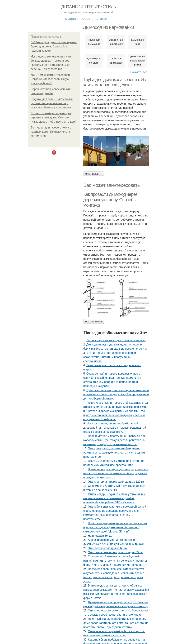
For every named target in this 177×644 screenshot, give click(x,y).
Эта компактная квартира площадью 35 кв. (116, 552)
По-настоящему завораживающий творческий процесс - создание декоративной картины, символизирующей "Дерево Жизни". (115, 527)
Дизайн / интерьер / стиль (88, 7)
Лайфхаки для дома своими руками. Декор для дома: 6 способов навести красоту (54, 46)
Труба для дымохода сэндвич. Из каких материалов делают (114, 82)
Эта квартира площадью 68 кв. (108, 548)
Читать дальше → (94, 174)
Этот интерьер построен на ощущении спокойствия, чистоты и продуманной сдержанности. (110, 357)
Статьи (102, 19)
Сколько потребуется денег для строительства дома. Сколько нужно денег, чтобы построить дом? (54, 117)
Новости (87, 19)
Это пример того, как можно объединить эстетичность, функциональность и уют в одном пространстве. (114, 453)
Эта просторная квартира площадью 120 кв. (116, 482)
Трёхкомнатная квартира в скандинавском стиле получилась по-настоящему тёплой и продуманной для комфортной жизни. (116, 394)
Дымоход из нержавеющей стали (138, 61)
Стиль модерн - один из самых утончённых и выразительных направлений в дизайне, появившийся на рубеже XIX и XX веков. (114, 498)
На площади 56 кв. (100, 536)
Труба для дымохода (94, 42)
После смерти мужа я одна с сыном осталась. (116, 340)
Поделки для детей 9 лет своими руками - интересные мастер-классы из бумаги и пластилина (52, 103)
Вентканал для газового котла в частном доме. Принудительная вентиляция (51, 132)
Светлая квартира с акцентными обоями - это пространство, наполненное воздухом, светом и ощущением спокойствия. (114, 415)
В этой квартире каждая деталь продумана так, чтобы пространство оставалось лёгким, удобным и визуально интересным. (116, 473)
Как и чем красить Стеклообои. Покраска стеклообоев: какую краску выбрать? (51, 79)
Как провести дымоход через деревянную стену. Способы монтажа (110, 200)
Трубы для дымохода (116, 61)
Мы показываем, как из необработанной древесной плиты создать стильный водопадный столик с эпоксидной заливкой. (115, 428)
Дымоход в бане (138, 42)
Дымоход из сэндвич (94, 61)
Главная (71, 19)
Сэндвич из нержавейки (116, 42)
